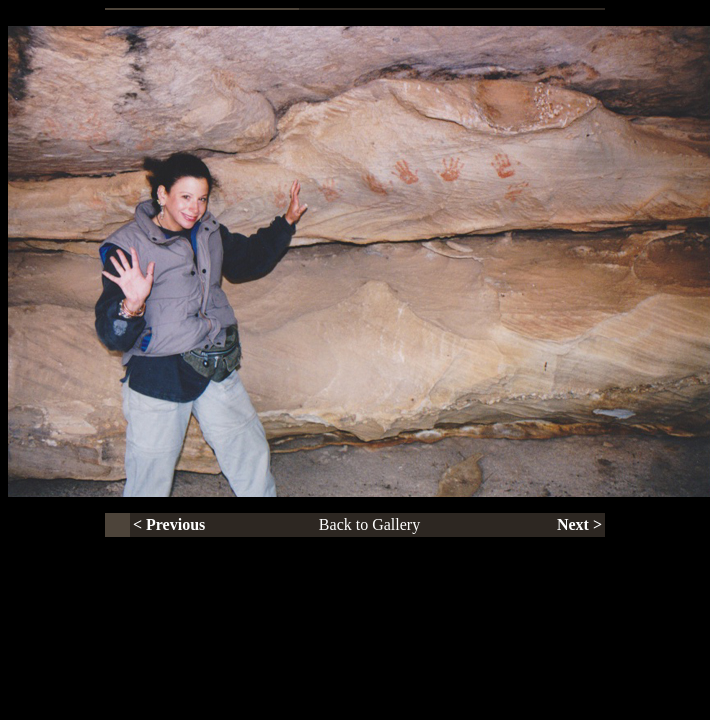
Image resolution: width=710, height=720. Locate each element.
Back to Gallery (369, 524)
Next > (579, 524)
